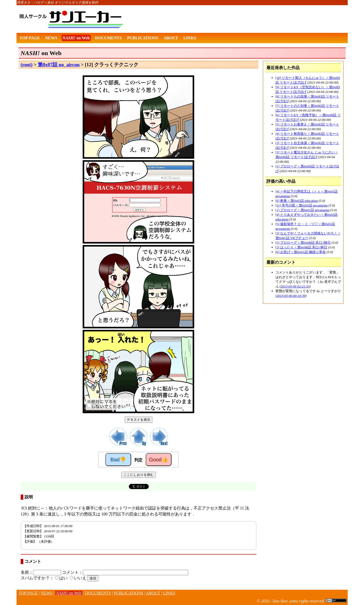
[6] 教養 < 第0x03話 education (297, 201)
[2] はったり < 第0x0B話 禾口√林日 (302, 247)
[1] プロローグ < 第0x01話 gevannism (303, 210)
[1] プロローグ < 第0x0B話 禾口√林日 (303, 243)
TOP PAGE (30, 38)
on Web (76, 38)
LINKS (190, 38)
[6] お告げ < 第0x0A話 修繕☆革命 (301, 252)
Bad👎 (118, 460)
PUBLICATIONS (143, 38)
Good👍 (159, 460)
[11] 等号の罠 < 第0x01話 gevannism (302, 205)
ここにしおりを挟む (139, 475)
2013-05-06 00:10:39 (291, 296)
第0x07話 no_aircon (59, 65)
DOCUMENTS (108, 38)
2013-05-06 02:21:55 (295, 286)
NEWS (51, 38)
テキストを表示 (139, 420)
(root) (27, 65)
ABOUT (171, 38)
